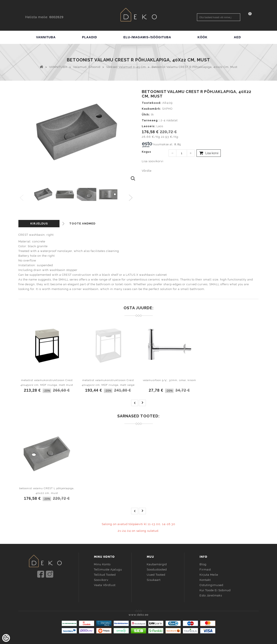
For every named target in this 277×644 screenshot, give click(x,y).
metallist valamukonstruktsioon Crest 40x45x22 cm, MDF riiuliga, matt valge (108, 383)
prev (135, 403)
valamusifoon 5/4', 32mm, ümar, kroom (169, 380)
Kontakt (205, 580)
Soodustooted (157, 569)
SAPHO (167, 109)
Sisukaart (154, 580)
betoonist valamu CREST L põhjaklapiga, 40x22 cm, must (47, 491)
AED (238, 37)
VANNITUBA (46, 37)
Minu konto (102, 564)
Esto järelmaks (211, 595)
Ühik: (146, 115)
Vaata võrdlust (105, 585)
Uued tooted (156, 574)
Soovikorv (101, 580)
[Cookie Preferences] (6, 638)
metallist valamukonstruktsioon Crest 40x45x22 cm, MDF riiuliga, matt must (47, 383)
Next (132, 198)
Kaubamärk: (151, 109)
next (142, 403)
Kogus (147, 152)
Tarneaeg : (151, 120)
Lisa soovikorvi (153, 161)
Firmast (205, 569)
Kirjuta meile (209, 574)
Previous (22, 198)
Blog (203, 564)
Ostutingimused (211, 585)
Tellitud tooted (105, 574)
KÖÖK (203, 37)
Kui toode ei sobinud (215, 590)
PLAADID (89, 37)
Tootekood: (152, 103)
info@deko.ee (52, 587)
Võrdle (147, 171)
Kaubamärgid (157, 564)
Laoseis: (149, 126)
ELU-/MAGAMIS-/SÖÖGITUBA (147, 37)
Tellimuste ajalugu (108, 569)
